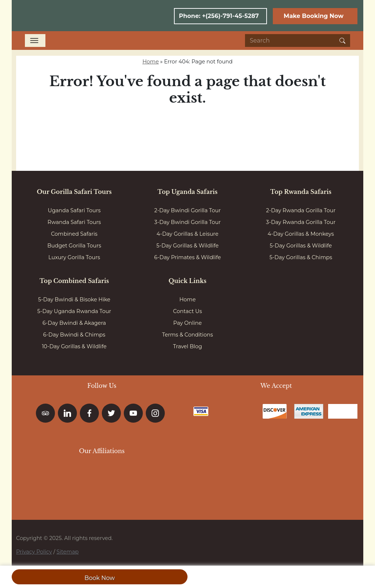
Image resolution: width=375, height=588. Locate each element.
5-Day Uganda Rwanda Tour (74, 311)
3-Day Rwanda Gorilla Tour (301, 222)
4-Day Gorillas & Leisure (188, 234)
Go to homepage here (187, 125)
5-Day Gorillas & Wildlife (187, 246)
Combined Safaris (74, 234)
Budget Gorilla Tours (74, 246)
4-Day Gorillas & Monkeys (301, 234)
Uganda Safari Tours (74, 210)
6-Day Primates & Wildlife (187, 257)
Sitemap (67, 552)
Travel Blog (187, 346)
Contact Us (188, 311)
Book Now (100, 578)
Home (151, 62)
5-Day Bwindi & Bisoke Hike (74, 299)
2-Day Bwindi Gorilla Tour (187, 210)
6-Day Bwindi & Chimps (74, 335)
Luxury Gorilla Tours (74, 257)
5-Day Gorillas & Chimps (301, 257)
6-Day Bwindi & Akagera (74, 323)
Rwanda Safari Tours (74, 222)
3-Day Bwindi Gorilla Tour (187, 222)
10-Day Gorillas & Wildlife (74, 346)
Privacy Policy (34, 552)
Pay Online (187, 323)
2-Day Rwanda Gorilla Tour (301, 210)
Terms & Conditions (188, 335)
